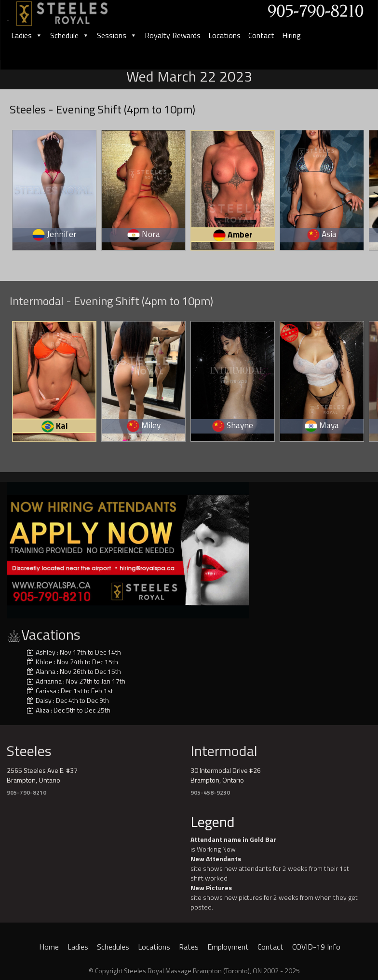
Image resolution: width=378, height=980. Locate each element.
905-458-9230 (210, 792)
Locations (224, 35)
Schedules (113, 947)
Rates (189, 947)
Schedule (70, 35)
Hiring (291, 35)
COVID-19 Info (316, 947)
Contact (261, 35)
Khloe (44, 662)
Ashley (46, 652)
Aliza (42, 710)
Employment (228, 947)
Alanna (46, 671)
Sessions (117, 35)
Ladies (27, 35)
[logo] (72, 10)
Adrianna (49, 681)
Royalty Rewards (173, 35)
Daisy (44, 700)
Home (49, 947)
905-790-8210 (27, 792)
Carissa (46, 691)
